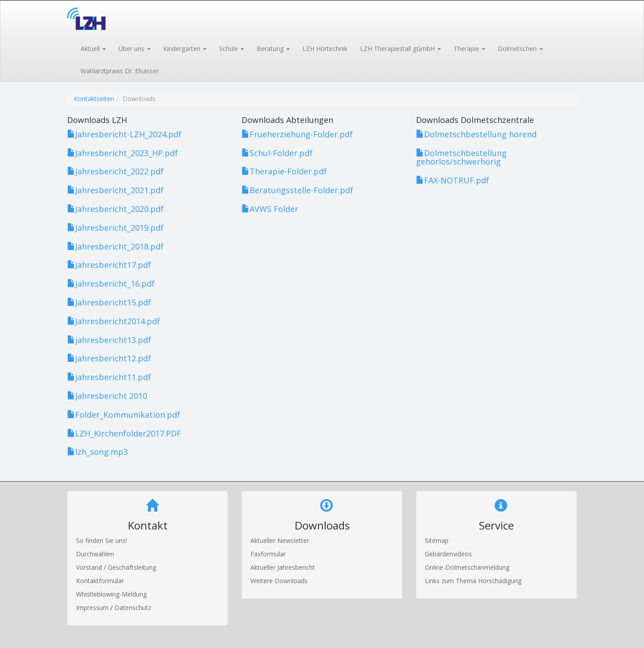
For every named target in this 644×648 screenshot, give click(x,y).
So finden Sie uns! (102, 540)
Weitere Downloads (279, 581)
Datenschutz (133, 608)
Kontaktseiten (94, 99)
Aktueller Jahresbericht (283, 567)
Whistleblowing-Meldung (111, 594)
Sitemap (437, 540)
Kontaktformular (100, 581)
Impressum (93, 608)
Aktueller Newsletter (280, 540)
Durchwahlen (95, 554)
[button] (93, 48)
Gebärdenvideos (448, 554)
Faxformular (268, 554)
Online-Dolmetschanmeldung (467, 567)
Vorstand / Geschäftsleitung (116, 567)
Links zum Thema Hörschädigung (473, 581)
